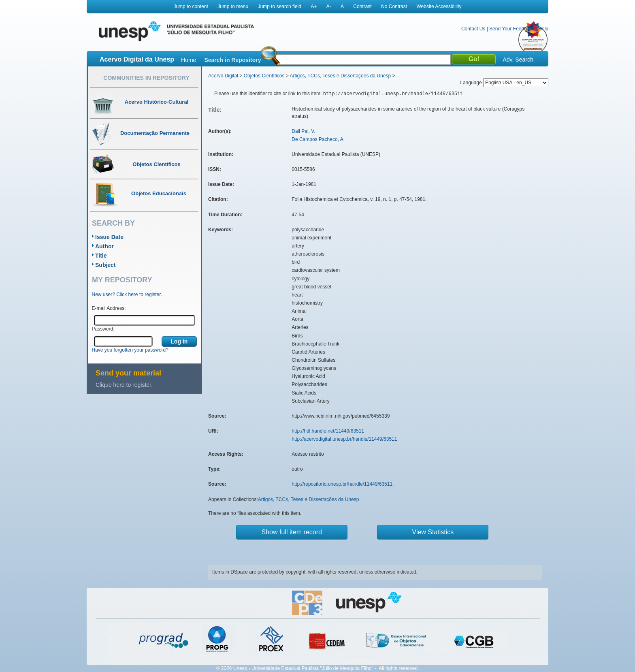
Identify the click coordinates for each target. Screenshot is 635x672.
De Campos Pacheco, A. (318, 139)
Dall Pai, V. (303, 131)
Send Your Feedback (512, 29)
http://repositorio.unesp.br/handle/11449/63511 (342, 484)
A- (329, 6)
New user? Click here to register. (127, 294)
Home (189, 60)
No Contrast (394, 6)
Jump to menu (233, 6)
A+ (314, 6)
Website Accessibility (439, 6)
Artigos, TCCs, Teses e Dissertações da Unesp (340, 76)
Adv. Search (518, 60)
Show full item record (292, 532)
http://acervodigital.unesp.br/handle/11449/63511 (344, 439)
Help (543, 29)
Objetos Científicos (264, 76)
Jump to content (191, 6)
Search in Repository (232, 60)
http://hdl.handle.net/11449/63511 (328, 431)
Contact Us (473, 29)
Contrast (362, 6)
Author (104, 246)
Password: (103, 329)
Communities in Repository (146, 78)
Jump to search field (280, 6)
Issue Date (109, 237)
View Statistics (433, 532)
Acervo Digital (223, 76)
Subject (105, 265)
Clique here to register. (124, 385)
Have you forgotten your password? (130, 350)
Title (101, 256)
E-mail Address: (109, 308)
